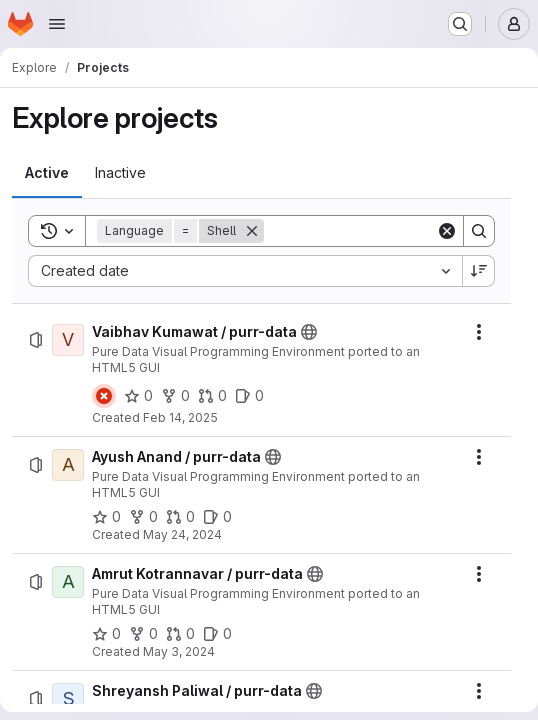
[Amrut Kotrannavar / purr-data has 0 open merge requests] (180, 634)
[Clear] (447, 231)
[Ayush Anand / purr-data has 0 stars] (106, 517)
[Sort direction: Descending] (479, 271)
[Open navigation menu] (57, 24)
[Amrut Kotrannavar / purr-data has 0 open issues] (217, 634)
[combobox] (245, 271)
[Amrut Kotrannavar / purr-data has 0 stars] (106, 634)
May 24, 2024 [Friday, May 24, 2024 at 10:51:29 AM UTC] (182, 534)
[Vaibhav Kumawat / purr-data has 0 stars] (138, 396)
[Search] (388, 231)
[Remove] (252, 231)
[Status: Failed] (104, 396)
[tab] (47, 173)
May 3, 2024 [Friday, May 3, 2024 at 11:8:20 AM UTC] (179, 651)
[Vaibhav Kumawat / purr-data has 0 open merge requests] (212, 396)
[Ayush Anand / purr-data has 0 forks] (143, 517)
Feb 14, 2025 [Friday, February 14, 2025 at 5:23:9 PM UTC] (180, 417)
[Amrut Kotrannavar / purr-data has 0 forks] (143, 634)
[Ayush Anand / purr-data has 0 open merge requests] (180, 517)
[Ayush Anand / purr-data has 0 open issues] (217, 517)
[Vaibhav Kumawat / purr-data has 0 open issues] (249, 396)
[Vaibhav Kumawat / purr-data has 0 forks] (175, 396)
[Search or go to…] (460, 24)
